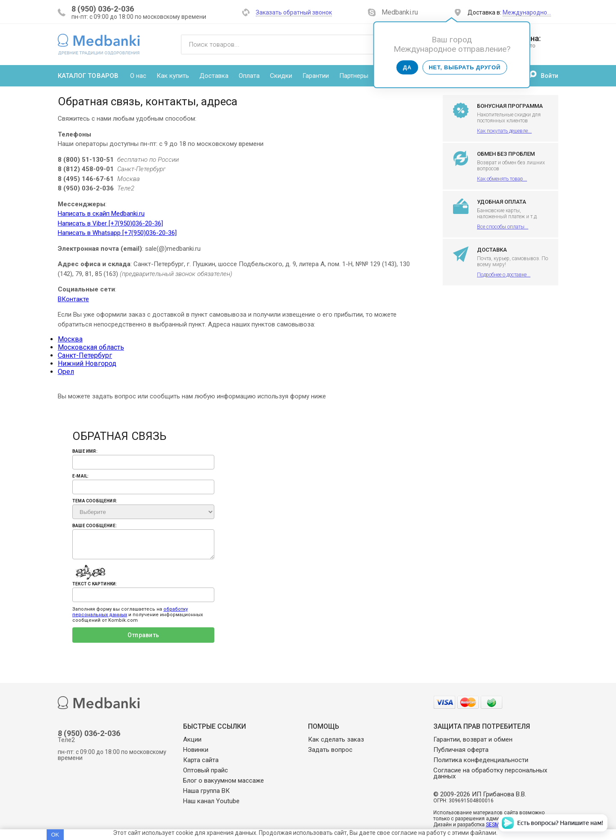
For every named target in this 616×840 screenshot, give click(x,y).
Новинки (196, 750)
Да (407, 67)
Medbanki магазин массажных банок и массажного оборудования (99, 44)
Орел (66, 372)
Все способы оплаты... (503, 227)
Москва (70, 339)
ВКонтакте (73, 299)
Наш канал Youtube (211, 801)
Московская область (91, 347)
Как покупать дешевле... (504, 131)
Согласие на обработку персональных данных (490, 773)
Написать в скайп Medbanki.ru (101, 214)
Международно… (527, 12)
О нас (138, 76)
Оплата (249, 76)
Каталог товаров (88, 76)
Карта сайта (201, 760)
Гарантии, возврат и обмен (473, 739)
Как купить (173, 76)
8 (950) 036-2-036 (103, 9)
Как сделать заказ (336, 739)
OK (55, 835)
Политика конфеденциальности (481, 760)
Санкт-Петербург (85, 355)
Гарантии (316, 76)
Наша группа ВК (206, 791)
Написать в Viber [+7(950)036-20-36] (110, 223)
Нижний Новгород (87, 364)
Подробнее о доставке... (504, 275)
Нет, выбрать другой (465, 67)
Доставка (214, 76)
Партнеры (354, 76)
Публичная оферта (461, 750)
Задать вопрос (330, 750)
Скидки (281, 76)
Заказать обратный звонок (294, 12)
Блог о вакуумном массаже (224, 781)
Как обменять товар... (502, 179)
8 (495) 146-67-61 (86, 179)
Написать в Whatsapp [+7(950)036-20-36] (117, 233)
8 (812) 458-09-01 (86, 169)
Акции (192, 739)
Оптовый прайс (206, 770)
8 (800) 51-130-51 (86, 160)
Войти (549, 76)
